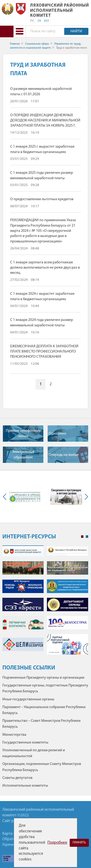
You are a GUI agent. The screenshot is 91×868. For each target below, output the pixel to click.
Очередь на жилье (64, 455)
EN (39, 21)
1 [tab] (82, 537)
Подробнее (57, 843)
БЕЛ (46, 21)
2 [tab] (87, 537)
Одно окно (57, 434)
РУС (32, 21)
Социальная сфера (37, 44)
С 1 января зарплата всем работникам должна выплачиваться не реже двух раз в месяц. (45, 268)
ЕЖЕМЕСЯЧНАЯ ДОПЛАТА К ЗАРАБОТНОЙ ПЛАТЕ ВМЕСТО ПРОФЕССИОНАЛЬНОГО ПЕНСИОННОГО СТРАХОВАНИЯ (44, 352)
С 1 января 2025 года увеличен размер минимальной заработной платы (42, 175)
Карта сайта (13, 834)
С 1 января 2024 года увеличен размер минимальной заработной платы (42, 323)
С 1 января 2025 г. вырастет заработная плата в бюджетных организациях (42, 149)
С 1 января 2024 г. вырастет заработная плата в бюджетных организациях (42, 296)
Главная (15, 44)
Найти (76, 31)
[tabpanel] (45, 602)
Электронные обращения (23, 455)
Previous (6, 497)
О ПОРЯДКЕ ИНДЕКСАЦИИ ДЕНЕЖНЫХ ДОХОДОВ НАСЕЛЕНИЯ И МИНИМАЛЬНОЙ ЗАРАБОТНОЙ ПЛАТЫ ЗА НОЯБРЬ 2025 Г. (45, 121)
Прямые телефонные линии (23, 433)
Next (85, 497)
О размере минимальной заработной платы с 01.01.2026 (41, 91)
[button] (19, 31)
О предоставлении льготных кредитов (42, 199)
